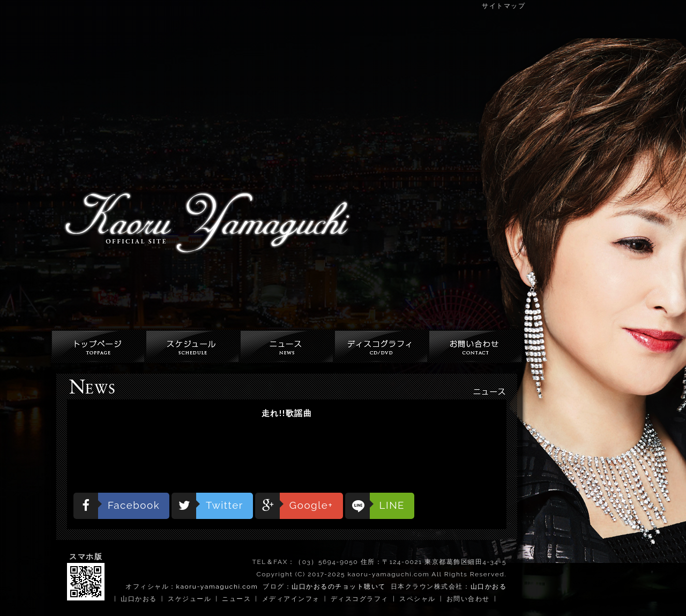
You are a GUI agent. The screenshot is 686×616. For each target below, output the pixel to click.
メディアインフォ (291, 599)
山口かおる (489, 587)
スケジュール (189, 599)
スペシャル (417, 599)
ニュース (236, 599)
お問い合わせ (468, 599)
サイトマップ (504, 6)
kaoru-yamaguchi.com (217, 587)
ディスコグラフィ (360, 599)
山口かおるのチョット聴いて (339, 587)
